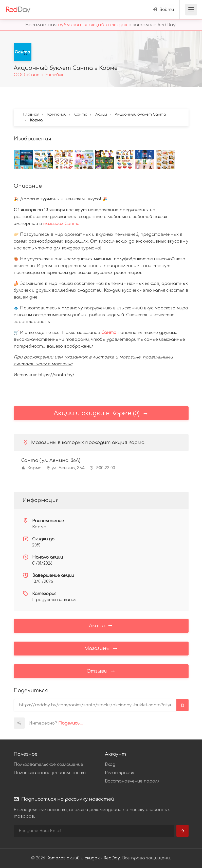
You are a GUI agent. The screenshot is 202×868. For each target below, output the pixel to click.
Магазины (101, 648)
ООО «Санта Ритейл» (38, 75)
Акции (101, 625)
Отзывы (101, 671)
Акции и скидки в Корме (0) (101, 413)
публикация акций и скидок (93, 25)
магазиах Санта (61, 224)
